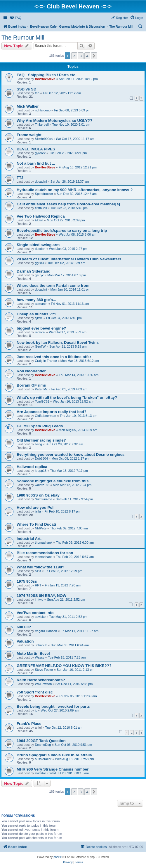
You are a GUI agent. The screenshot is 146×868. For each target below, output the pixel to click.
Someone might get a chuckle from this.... (55, 481)
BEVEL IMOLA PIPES (36, 149)
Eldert (39, 220)
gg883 (39, 263)
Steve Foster (44, 670)
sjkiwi (39, 318)
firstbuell (41, 208)
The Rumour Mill (23, 38)
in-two (39, 600)
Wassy (40, 657)
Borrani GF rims (31, 385)
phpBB (58, 857)
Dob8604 (41, 458)
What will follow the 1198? (40, 567)
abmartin (41, 304)
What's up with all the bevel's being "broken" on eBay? (67, 397)
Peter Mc (41, 389)
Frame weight (29, 135)
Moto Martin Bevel (33, 653)
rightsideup (43, 110)
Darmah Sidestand (34, 271)
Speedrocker (44, 194)
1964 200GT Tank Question (41, 741)
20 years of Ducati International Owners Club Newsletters (69, 259)
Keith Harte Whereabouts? (41, 680)
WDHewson (43, 684)
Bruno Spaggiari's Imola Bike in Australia (54, 755)
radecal (40, 332)
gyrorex (40, 153)
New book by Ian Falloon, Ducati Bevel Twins (58, 343)
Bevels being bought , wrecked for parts (53, 706)
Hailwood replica (32, 467)
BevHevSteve (45, 79)
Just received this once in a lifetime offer (54, 357)
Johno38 (41, 645)
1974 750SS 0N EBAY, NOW (41, 596)
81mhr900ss (44, 139)
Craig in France (46, 361)
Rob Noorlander (31, 371)
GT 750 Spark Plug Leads (40, 426)
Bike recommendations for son (45, 553)
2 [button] (74, 56)
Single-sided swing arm (38, 245)
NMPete (41, 528)
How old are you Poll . (37, 507)
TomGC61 (42, 401)
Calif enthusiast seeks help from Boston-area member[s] (68, 204)
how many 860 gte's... (36, 300)
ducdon (40, 249)
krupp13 (41, 471)
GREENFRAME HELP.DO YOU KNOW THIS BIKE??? (64, 666)
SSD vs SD (26, 89)
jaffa (38, 511)
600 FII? (24, 627)
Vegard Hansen (46, 631)
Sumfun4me (43, 499)
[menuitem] (15, 18)
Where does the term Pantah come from (53, 286)
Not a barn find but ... (36, 163)
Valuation (25, 641)
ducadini (41, 182)
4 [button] (87, 56)
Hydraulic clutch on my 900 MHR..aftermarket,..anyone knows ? (75, 190)
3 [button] (81, 56)
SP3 (38, 571)
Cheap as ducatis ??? (36, 314)
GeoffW (40, 346)
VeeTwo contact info (35, 613)
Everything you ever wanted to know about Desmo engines (71, 455)
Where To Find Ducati (36, 524)
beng (38, 444)
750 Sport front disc (35, 692)
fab (37, 93)
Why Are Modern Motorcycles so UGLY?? (54, 121)
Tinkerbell (42, 124)
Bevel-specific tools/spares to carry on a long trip (62, 231)
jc (36, 710)
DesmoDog (43, 745)
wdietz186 (42, 485)
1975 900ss (27, 581)
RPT (38, 585)
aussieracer (43, 759)
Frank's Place (29, 724)
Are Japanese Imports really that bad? (52, 412)
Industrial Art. (29, 539)
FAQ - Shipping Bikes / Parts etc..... (49, 75)
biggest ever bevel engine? (41, 328)
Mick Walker (28, 106)
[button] (94, 56)
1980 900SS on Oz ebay (38, 495)
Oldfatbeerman (45, 416)
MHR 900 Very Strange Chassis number (53, 769)
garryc (39, 275)
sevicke (40, 617)
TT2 (20, 178)
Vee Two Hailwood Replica (41, 216)
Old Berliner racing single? (41, 440)
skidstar (40, 773)
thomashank (44, 542)
